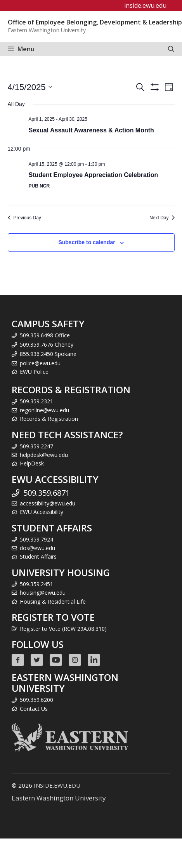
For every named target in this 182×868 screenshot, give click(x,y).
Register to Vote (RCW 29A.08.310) (63, 629)
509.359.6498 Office (45, 335)
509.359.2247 (36, 446)
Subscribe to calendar (87, 242)
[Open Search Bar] (171, 49)
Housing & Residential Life (53, 602)
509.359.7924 (36, 539)
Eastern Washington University (59, 798)
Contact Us (34, 709)
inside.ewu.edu (145, 5)
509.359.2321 (36, 401)
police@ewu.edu (40, 363)
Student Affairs (38, 556)
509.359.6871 (47, 493)
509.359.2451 (36, 584)
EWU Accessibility (42, 512)
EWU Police (34, 372)
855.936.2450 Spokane (48, 354)
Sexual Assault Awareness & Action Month (91, 130)
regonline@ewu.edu (44, 410)
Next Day (162, 218)
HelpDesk (32, 463)
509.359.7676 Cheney (47, 345)
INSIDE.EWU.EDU (57, 785)
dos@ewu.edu (37, 548)
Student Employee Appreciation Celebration (94, 175)
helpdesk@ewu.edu (44, 455)
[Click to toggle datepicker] (30, 87)
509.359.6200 (36, 700)
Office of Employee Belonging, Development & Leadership (95, 22)
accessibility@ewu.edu (48, 503)
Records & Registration (49, 419)
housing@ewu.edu (43, 593)
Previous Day (24, 218)
